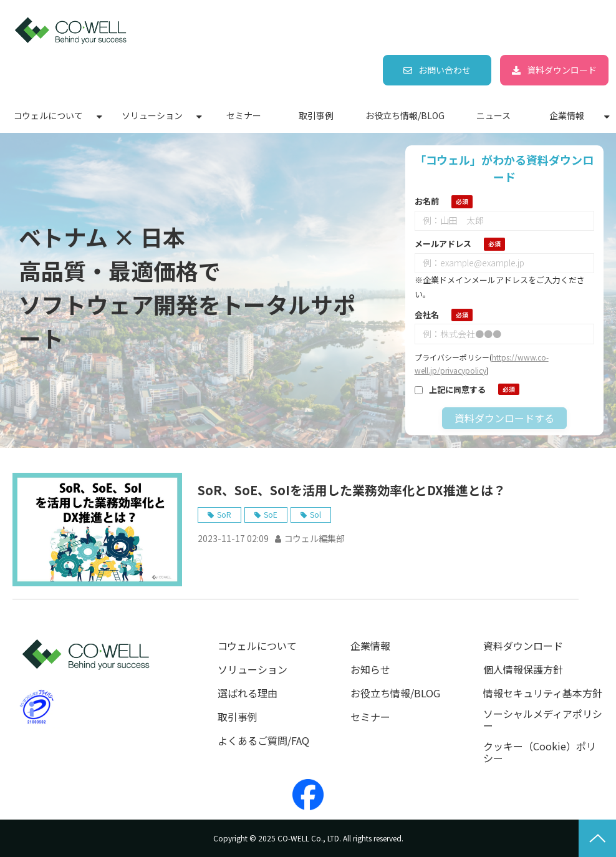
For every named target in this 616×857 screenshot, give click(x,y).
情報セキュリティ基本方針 (543, 693)
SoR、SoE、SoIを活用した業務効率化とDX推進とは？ (352, 490)
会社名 (427, 315)
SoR (224, 514)
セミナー (244, 115)
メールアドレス (443, 244)
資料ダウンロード (562, 70)
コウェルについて (48, 115)
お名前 (427, 201)
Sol (315, 514)
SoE (271, 514)
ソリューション (152, 115)
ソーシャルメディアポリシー (543, 720)
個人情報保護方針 (523, 670)
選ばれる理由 (248, 693)
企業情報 (567, 115)
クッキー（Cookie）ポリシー (540, 752)
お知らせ (370, 670)
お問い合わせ (445, 70)
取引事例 (316, 115)
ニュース (493, 115)
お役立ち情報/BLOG (405, 115)
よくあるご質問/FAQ (263, 741)
